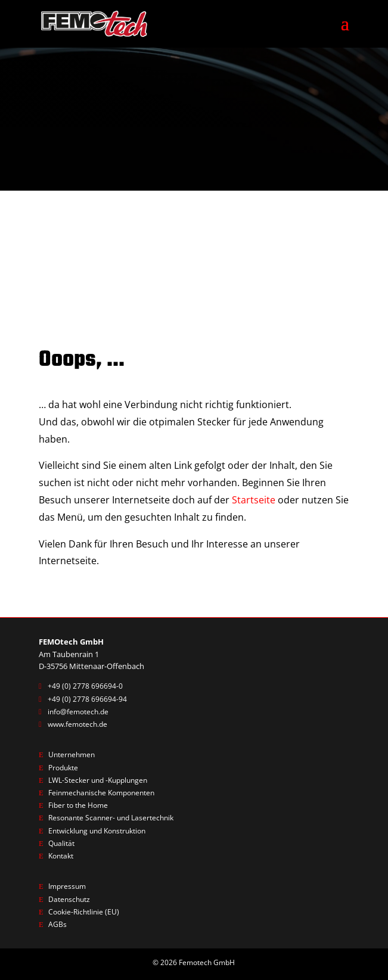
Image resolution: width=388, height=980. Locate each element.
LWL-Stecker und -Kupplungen (102, 780)
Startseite (254, 500)
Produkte (65, 768)
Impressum (69, 888)
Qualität (63, 845)
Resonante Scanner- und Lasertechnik (115, 819)
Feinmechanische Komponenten (106, 794)
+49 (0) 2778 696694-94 (87, 699)
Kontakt (63, 857)
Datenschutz (71, 901)
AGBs (58, 926)
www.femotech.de (80, 724)
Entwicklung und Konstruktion (102, 832)
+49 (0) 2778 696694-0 (85, 686)
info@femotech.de (80, 711)
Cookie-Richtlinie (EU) (86, 913)
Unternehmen (73, 755)
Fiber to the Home (81, 806)
